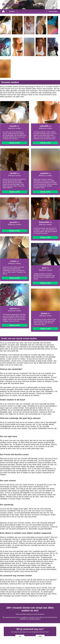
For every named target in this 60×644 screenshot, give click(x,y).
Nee (40, 636)
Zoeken (12, 11)
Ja (20, 636)
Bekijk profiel (15, 143)
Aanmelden (53, 11)
